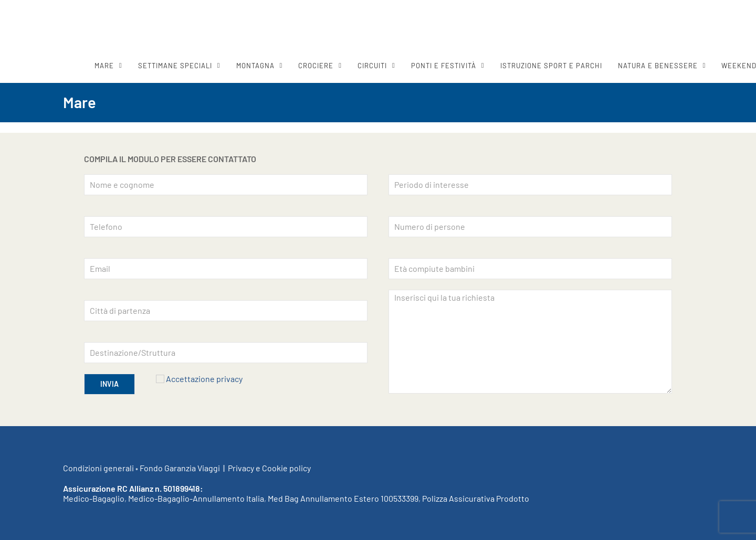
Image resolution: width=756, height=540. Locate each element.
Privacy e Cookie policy (269, 468)
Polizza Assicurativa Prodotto (476, 498)
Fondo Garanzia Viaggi (180, 468)
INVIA (109, 384)
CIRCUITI (372, 66)
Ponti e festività (444, 66)
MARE (104, 66)
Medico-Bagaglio (94, 498)
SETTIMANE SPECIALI (175, 66)
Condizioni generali (98, 468)
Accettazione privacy (204, 379)
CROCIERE (316, 66)
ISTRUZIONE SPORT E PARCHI (551, 66)
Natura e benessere (658, 66)
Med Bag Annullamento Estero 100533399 (343, 498)
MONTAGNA (255, 66)
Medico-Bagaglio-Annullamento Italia (196, 498)
